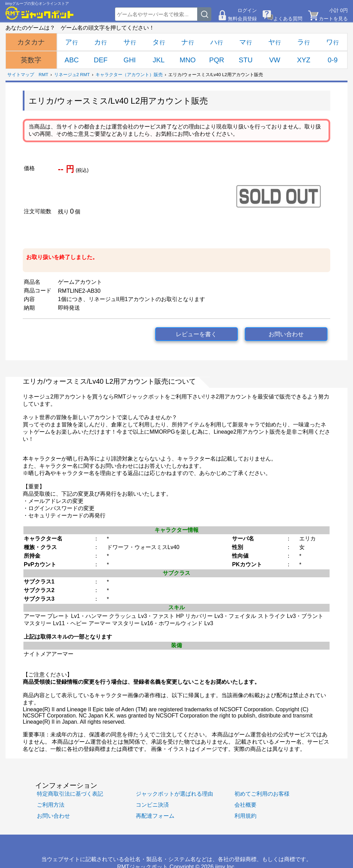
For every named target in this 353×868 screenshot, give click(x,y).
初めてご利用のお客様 (262, 794)
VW (275, 60)
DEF (101, 60)
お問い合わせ (286, 334)
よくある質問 (288, 19)
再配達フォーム (155, 816)
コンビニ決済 (152, 805)
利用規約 (245, 816)
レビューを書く (196, 334)
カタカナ (31, 42)
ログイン (247, 10)
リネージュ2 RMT (72, 75)
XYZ (304, 60)
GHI (130, 60)
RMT (43, 75)
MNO (188, 60)
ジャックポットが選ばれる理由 (174, 794)
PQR (217, 60)
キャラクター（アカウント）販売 (129, 75)
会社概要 (245, 805)
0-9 (333, 60)
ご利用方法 (51, 805)
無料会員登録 (242, 19)
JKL (159, 60)
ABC (72, 60)
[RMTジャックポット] (40, 13)
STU (246, 60)
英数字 (31, 60)
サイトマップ (21, 75)
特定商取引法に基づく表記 (70, 794)
